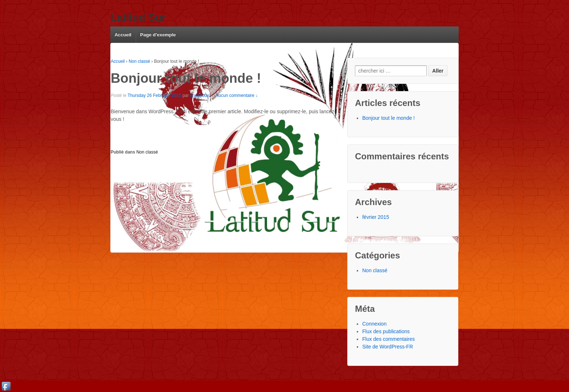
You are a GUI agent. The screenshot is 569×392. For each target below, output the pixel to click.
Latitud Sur (138, 17)
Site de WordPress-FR (388, 347)
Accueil (123, 35)
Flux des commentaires (388, 339)
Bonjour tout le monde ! (388, 118)
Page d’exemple (158, 35)
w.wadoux (200, 95)
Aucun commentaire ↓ (237, 95)
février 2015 (376, 217)
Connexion (374, 324)
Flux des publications (386, 331)
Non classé (139, 61)
